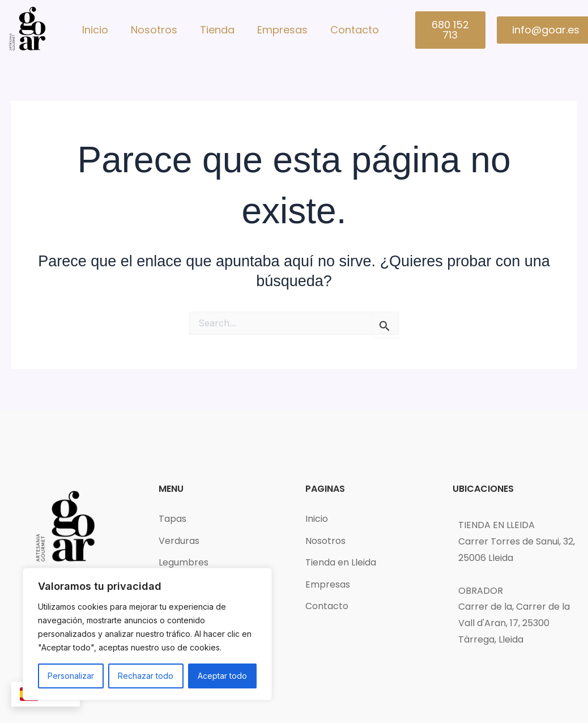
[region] (147, 634)
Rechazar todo (146, 676)
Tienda (217, 30)
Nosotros (154, 30)
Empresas (282, 30)
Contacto (355, 30)
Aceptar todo (222, 676)
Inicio (95, 30)
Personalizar (71, 676)
